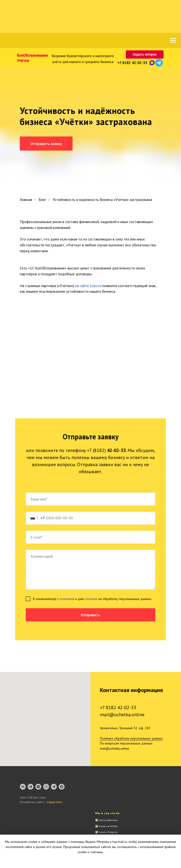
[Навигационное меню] (173, 40)
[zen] (38, 787)
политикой (67, 599)
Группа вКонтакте (108, 820)
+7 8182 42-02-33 (132, 63)
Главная (26, 200)
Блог (42, 200)
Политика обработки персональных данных (131, 738)
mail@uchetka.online (122, 715)
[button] (145, 54)
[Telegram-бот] (54, 787)
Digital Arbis (55, 802)
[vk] (23, 787)
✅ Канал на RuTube (106, 826)
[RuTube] (46, 787)
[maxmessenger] (62, 787)
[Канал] (31, 787)
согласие (91, 599)
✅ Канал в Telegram (107, 832)
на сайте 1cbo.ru (88, 286)
